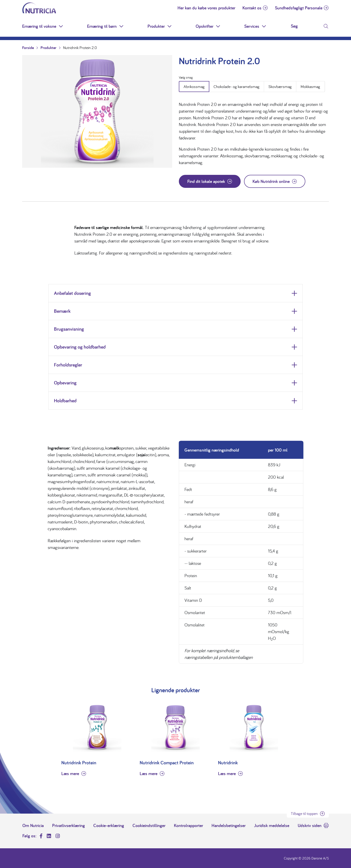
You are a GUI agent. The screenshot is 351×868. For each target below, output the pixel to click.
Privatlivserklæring (68, 825)
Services (252, 26)
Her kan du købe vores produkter (206, 8)
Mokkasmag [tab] (310, 87)
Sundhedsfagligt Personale (299, 8)
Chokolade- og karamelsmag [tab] (236, 87)
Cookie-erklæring (109, 825)
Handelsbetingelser (229, 825)
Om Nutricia (33, 825)
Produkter (156, 26)
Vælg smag (186, 77)
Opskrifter (204, 26)
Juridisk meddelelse (272, 825)
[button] (61, 26)
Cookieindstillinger (149, 825)
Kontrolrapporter (188, 825)
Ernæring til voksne (39, 26)
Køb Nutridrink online (271, 181)
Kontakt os (252, 8)
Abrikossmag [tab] (194, 87)
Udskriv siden (310, 825)
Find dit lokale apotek (206, 181)
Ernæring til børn (102, 26)
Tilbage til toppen (304, 813)
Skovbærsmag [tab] (280, 87)
